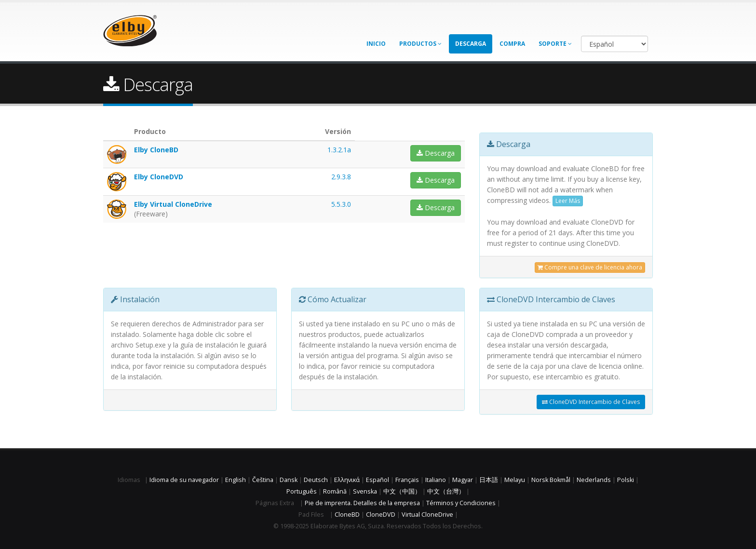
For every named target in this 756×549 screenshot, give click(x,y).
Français (407, 480)
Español (378, 480)
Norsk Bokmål (551, 480)
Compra (512, 44)
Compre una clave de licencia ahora (590, 267)
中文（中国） (402, 491)
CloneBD (347, 515)
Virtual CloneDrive (427, 515)
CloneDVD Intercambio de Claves (591, 402)
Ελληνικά (347, 480)
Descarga (471, 44)
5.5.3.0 (341, 204)
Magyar (463, 480)
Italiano (436, 480)
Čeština (263, 480)
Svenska (365, 491)
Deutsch (316, 480)
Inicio (376, 44)
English (236, 480)
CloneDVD (381, 515)
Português (302, 491)
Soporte (555, 44)
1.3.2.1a (339, 150)
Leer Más (568, 201)
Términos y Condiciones (461, 503)
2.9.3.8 (341, 177)
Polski (626, 480)
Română (335, 491)
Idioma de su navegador (184, 480)
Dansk (289, 480)
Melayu (515, 480)
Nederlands (594, 480)
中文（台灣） (446, 491)
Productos (420, 44)
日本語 (489, 480)
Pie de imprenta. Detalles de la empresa (362, 503)
